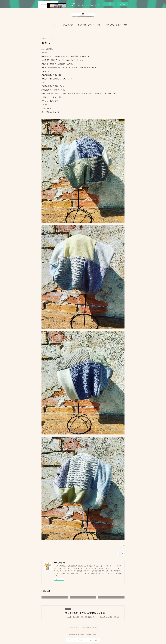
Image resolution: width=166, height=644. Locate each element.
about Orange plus (53, 25)
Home (41, 25)
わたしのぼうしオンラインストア (90, 25)
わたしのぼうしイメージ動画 (117, 25)
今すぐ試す (109, 4)
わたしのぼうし (68, 25)
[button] (41, 25)
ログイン (123, 4)
